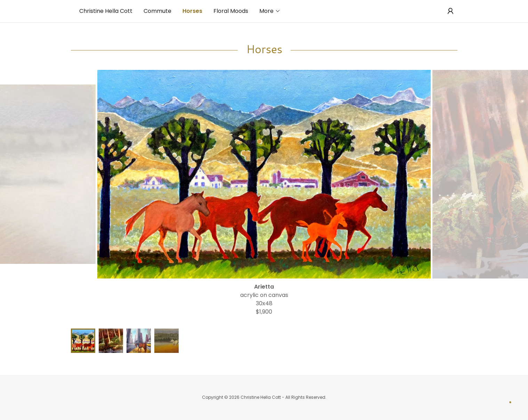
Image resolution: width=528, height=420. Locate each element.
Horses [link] (192, 11)
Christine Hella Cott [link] (106, 11)
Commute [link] (157, 11)
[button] (270, 11)
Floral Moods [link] (231, 11)
